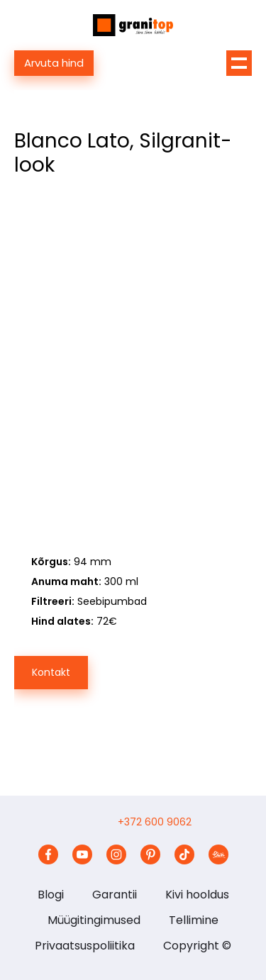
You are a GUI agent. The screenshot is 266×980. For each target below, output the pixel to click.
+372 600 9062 (155, 822)
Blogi (51, 895)
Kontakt (51, 672)
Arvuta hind (54, 63)
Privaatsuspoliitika (85, 946)
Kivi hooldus (197, 895)
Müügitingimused (94, 920)
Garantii (115, 895)
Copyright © (197, 946)
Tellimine (194, 920)
